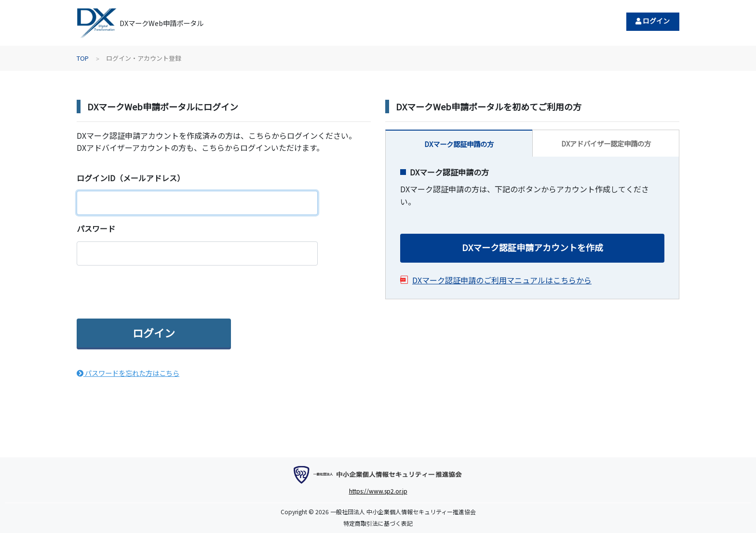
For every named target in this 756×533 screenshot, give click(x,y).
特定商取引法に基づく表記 (378, 523)
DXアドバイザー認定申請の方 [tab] (606, 143)
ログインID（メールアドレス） (131, 178)
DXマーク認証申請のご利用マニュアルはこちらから (502, 280)
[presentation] (150, 292)
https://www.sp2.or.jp (378, 491)
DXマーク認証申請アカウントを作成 (533, 247)
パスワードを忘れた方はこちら (128, 373)
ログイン (653, 21)
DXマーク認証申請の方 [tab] (459, 144)
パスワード (96, 228)
